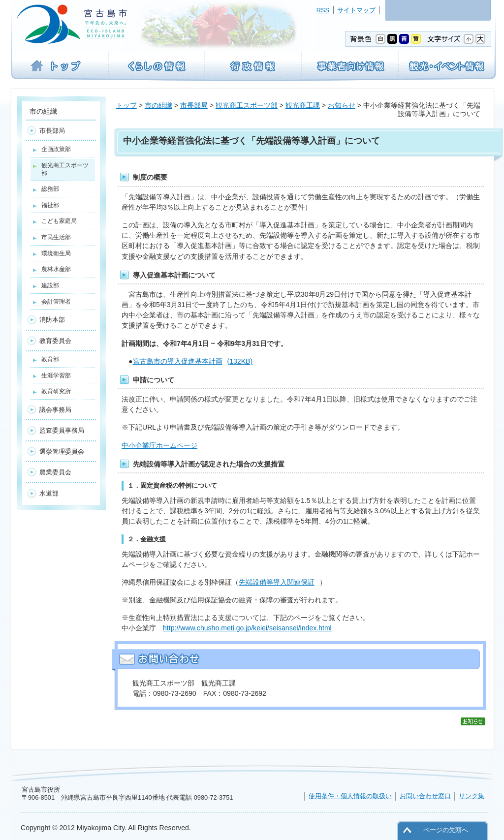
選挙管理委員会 (62, 451)
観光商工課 (303, 105)
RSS (323, 10)
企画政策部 (56, 149)
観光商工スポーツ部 (247, 105)
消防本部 (52, 320)
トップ (126, 105)
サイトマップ (356, 10)
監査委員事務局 (62, 430)
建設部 (50, 285)
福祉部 (50, 205)
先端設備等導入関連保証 (277, 582)
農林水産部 (56, 269)
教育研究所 (56, 391)
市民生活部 (56, 237)
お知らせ (342, 105)
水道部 (49, 493)
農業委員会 (55, 472)
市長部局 (194, 105)
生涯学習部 (56, 375)
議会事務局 (55, 410)
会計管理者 (56, 302)
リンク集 (472, 796)
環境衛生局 (56, 253)
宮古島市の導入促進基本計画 (193, 361)
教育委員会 (55, 341)
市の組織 (158, 105)
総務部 (50, 189)
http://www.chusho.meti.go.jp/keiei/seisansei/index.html (247, 628)
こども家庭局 (59, 221)
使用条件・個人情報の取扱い (350, 796)
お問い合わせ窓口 (425, 796)
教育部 (50, 359)
